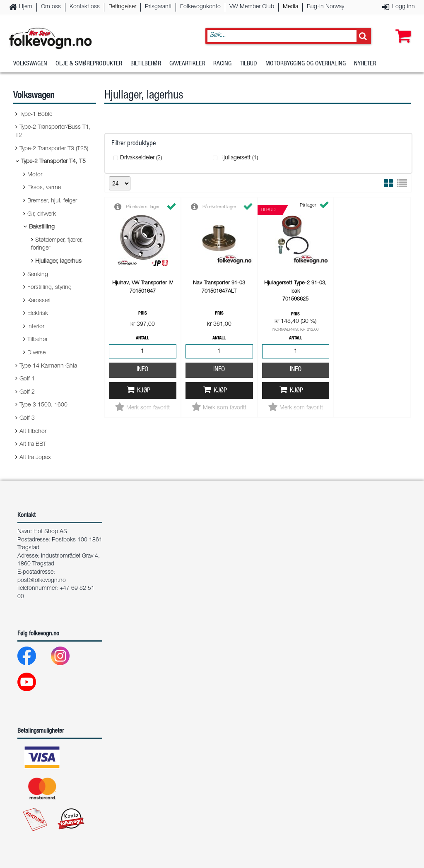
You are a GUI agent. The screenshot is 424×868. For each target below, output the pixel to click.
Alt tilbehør (33, 432)
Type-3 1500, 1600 (43, 405)
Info (142, 370)
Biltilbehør (146, 64)
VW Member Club (252, 7)
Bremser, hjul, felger (52, 201)
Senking (38, 275)
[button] (401, 28)
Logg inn (404, 7)
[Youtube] (33, 684)
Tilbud (248, 64)
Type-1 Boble (36, 115)
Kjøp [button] (144, 391)
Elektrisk (38, 314)
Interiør (36, 327)
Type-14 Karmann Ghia (48, 366)
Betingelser (122, 7)
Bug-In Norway (325, 7)
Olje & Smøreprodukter (89, 64)
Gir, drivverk (42, 214)
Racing (222, 64)
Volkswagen (30, 64)
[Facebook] (33, 658)
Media (290, 7)
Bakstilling (42, 227)
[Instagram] (67, 658)
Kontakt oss (85, 7)
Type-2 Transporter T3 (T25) (54, 149)
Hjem (26, 7)
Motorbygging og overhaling (306, 64)
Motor (35, 175)
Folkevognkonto (200, 7)
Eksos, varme (44, 188)
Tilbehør (37, 340)
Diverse (36, 353)
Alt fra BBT (33, 445)
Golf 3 (27, 418)
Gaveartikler (187, 64)
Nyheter (365, 64)
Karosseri (39, 301)
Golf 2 (27, 392)
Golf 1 (27, 379)
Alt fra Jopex (35, 458)
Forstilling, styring (49, 288)
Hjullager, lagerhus (58, 262)
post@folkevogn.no (42, 581)
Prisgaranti (158, 7)
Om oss (51, 7)
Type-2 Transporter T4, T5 (53, 162)
